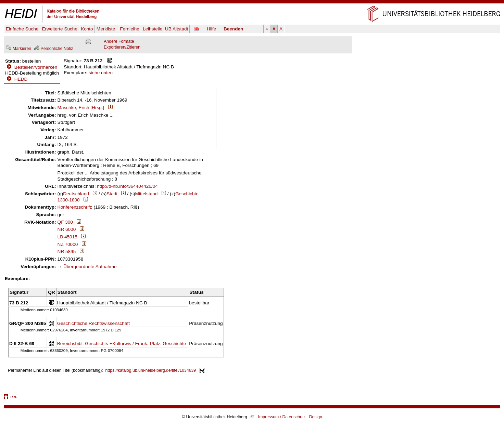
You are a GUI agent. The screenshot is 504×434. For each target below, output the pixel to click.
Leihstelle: (165, 29)
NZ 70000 (68, 244)
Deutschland (76, 194)
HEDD (16, 79)
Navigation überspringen (252, 3)
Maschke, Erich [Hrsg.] (81, 108)
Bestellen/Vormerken (36, 67)
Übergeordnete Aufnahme (90, 267)
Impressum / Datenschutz (282, 417)
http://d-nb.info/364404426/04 (127, 186)
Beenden (233, 29)
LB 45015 (67, 237)
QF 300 (65, 222)
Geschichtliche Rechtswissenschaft (93, 323)
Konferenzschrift (74, 207)
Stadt (112, 194)
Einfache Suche (22, 29)
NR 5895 (67, 252)
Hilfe (211, 29)
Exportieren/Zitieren (122, 47)
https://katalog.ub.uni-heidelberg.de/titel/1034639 (151, 370)
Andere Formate (119, 41)
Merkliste (106, 29)
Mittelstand (147, 194)
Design (316, 417)
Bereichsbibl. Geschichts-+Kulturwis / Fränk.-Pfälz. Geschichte (122, 344)
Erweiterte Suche (60, 29)
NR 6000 (67, 229)
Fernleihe (130, 29)
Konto (87, 29)
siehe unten (101, 73)
